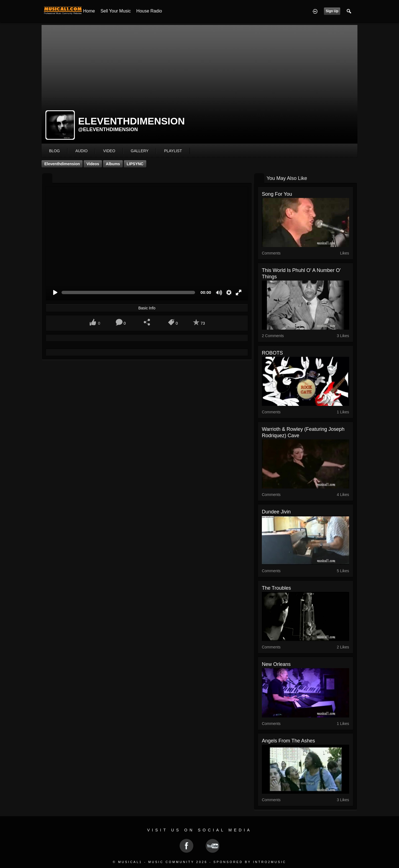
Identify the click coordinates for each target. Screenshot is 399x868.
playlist (173, 151)
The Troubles (276, 588)
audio (81, 151)
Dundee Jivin (276, 512)
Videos (93, 164)
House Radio (149, 11)
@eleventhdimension (108, 129)
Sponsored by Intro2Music (250, 862)
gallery (140, 151)
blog (54, 151)
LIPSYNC (135, 164)
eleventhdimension (62, 164)
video (109, 151)
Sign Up (332, 11)
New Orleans (276, 664)
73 (203, 323)
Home (89, 11)
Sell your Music (116, 11)
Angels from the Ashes (288, 741)
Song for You (277, 194)
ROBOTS (272, 353)
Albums (113, 164)
